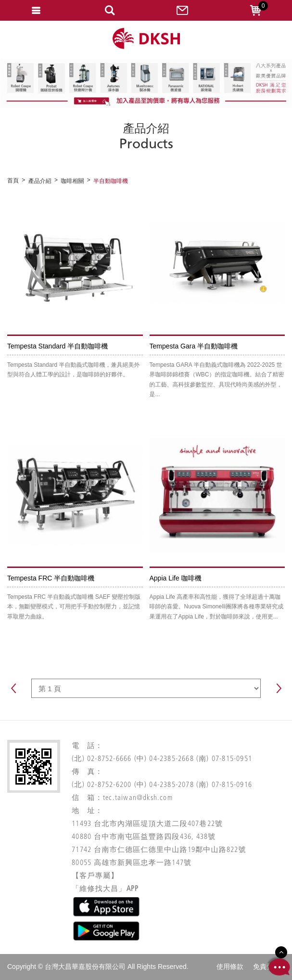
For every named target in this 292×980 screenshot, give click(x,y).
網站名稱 (146, 39)
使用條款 (230, 967)
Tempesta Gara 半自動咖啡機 (194, 346)
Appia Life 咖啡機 (176, 578)
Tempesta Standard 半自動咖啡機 (57, 346)
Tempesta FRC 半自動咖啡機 (51, 578)
